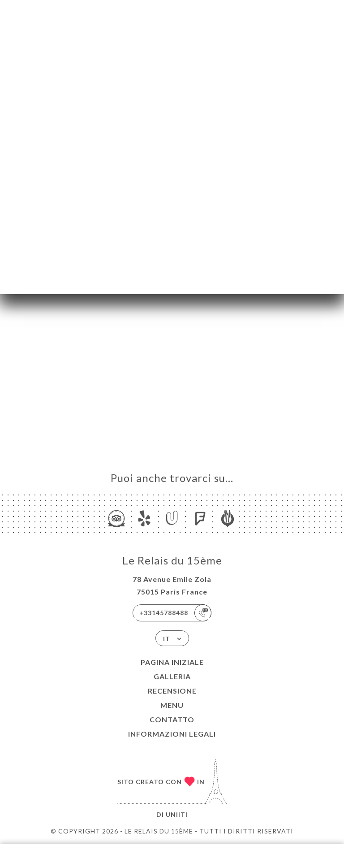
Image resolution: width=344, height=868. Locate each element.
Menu (172, 705)
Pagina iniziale (172, 662)
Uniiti (177, 814)
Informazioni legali (172, 734)
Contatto (172, 719)
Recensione (172, 691)
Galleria (172, 676)
